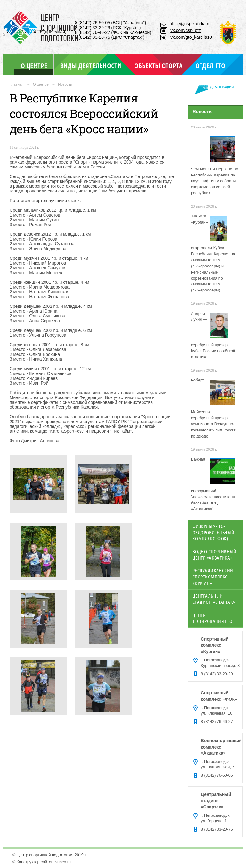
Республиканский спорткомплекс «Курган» (213, 577)
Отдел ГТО (210, 66)
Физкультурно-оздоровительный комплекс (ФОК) (213, 532)
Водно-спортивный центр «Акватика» (214, 554)
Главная (17, 84)
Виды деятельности (91, 66)
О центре (34, 66)
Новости (65, 84)
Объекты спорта (158, 66)
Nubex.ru (63, 862)
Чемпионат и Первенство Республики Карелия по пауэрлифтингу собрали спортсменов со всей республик (214, 181)
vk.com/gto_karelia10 (191, 37)
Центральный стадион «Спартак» (214, 599)
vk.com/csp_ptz (186, 31)
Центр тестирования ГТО (212, 618)
